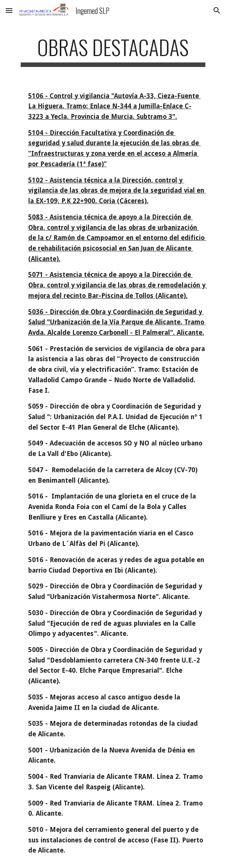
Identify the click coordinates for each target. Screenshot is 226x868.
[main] (113, 51)
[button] (9, 10)
